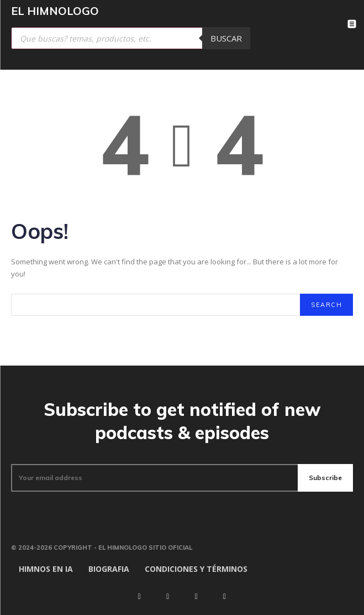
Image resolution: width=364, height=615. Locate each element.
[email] (154, 478)
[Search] (326, 305)
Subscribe (325, 478)
